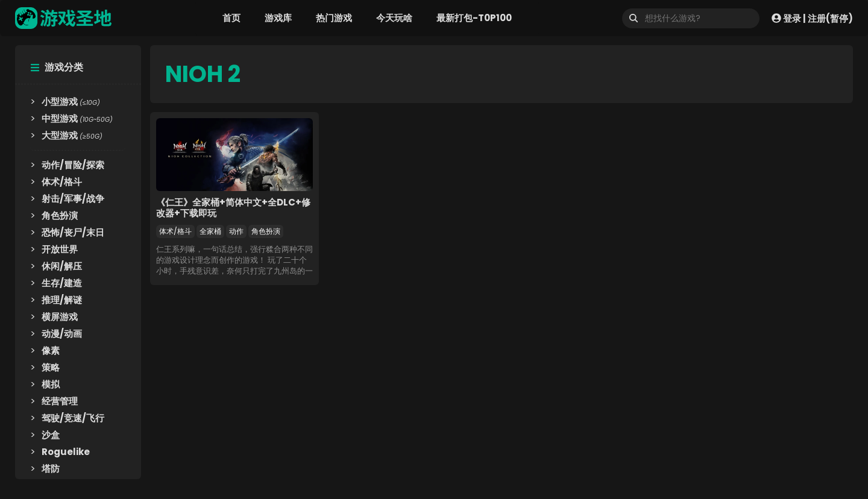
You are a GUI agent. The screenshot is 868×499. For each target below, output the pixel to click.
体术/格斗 (175, 231)
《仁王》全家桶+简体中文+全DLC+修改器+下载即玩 (233, 208)
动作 (236, 231)
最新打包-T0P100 (474, 18)
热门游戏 (334, 18)
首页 (231, 18)
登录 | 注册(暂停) (812, 18)
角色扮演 (266, 231)
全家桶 (210, 231)
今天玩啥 (394, 18)
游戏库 (278, 18)
